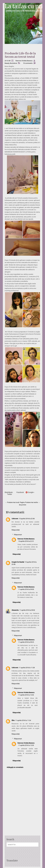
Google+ (31, 492)
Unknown (15, 519)
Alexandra (15, 610)
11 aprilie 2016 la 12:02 (26, 695)
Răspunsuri (18, 535)
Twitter (10, 494)
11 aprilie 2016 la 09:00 (26, 589)
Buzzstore (13, 63)
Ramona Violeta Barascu (26, 539)
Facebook (20, 492)
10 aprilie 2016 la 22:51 (26, 541)
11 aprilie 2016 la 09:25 (26, 642)
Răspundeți (16, 530)
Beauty (7, 63)
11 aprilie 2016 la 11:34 (23, 720)
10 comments (28, 63)
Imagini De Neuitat (18, 562)
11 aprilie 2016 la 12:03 (26, 745)
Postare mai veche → (32, 502)
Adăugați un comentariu (15, 767)
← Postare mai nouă (12, 502)
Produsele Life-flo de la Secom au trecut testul (20, 55)
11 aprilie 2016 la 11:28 (27, 668)
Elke (13, 720)
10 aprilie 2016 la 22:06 (27, 519)
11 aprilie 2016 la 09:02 (27, 610)
